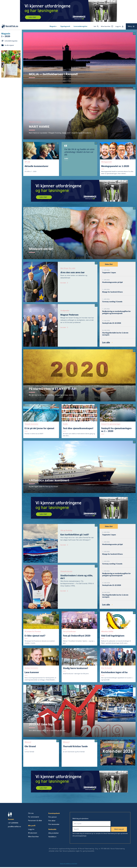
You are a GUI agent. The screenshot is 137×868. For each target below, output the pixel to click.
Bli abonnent (33, 834)
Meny (130, 26)
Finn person (53, 818)
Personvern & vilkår (35, 821)
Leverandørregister (81, 26)
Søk (95, 26)
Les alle (106, 343)
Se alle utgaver (9, 45)
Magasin (53, 26)
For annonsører (34, 818)
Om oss (31, 814)
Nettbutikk (52, 830)
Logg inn (118, 26)
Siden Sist (109, 265)
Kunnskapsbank (54, 814)
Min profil (32, 826)
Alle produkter (54, 834)
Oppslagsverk (65, 26)
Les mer (63, 283)
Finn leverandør (54, 825)
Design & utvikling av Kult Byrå (68, 864)
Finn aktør (52, 822)
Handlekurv (52, 838)
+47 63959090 (13, 824)
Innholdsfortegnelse (11, 41)
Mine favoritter (106, 26)
